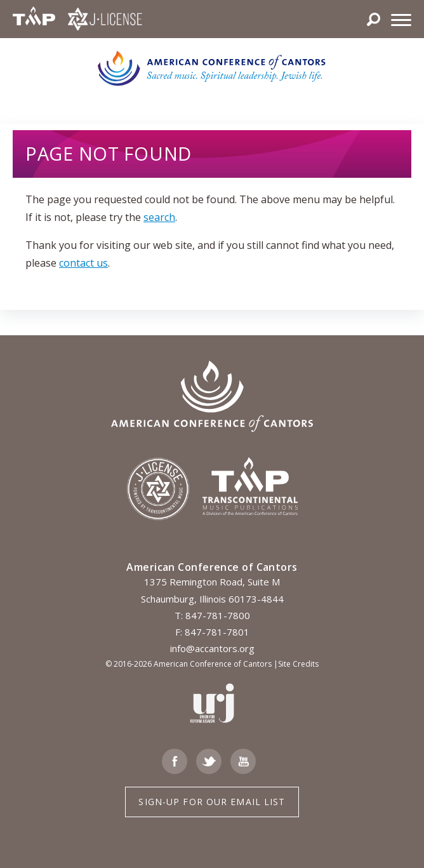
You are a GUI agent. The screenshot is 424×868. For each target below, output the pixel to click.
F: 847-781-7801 (212, 632)
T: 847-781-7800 (212, 615)
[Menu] (401, 19)
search (159, 217)
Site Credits (298, 664)
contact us (83, 263)
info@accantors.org (212, 648)
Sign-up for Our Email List (212, 802)
